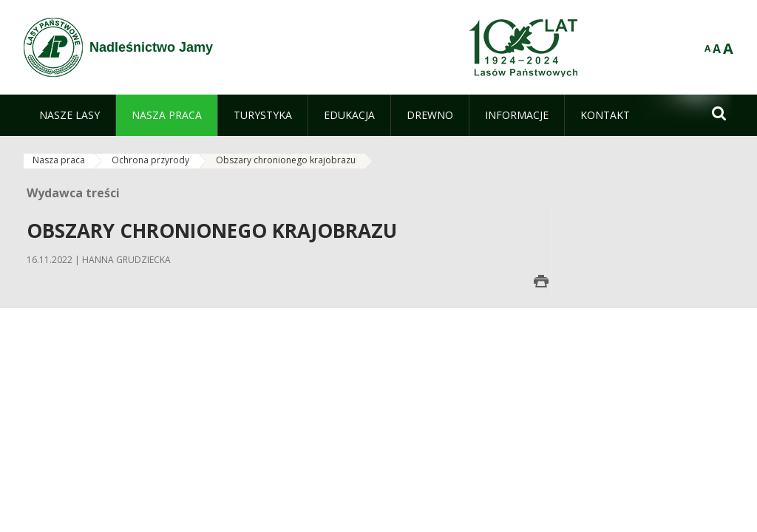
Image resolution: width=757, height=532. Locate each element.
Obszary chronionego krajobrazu (286, 160)
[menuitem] (69, 115)
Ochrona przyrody (150, 160)
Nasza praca (59, 160)
